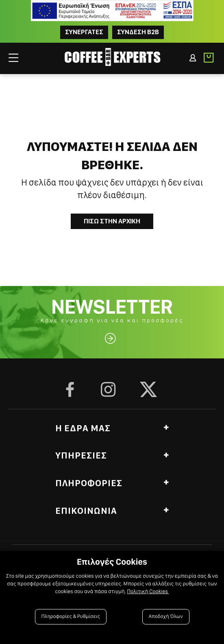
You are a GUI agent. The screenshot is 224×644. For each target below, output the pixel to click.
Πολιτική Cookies (148, 592)
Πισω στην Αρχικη (112, 221)
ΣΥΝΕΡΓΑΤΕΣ (84, 32)
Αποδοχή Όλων (166, 617)
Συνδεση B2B (138, 32)
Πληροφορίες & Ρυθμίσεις (71, 617)
